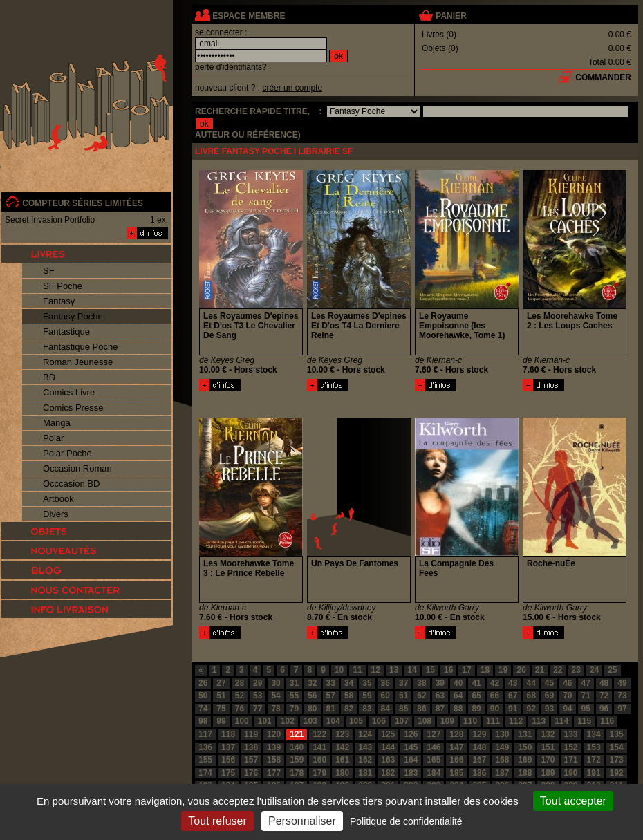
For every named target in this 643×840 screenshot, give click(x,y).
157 (251, 760)
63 (440, 696)
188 (525, 773)
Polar (53, 438)
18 (485, 670)
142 (342, 747)
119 (251, 734)
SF (49, 271)
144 (388, 747)
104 (333, 721)
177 (274, 773)
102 (288, 721)
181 (365, 773)
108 (425, 721)
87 (440, 709)
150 (525, 747)
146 (434, 747)
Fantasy (59, 301)
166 (456, 760)
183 (411, 773)
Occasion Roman (77, 468)
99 (221, 721)
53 (258, 696)
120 (274, 734)
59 (367, 696)
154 (617, 747)
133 (571, 734)
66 (495, 696)
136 (205, 747)
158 (274, 760)
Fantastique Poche (80, 347)
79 (294, 709)
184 (434, 773)
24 (594, 670)
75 (221, 709)
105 (356, 721)
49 (622, 683)
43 (513, 683)
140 (297, 747)
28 (240, 683)
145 (411, 747)
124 (365, 734)
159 (297, 760)
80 (312, 709)
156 (228, 760)
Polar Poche (67, 453)
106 (379, 721)
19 (503, 670)
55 (294, 696)
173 (617, 760)
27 (221, 683)
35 (367, 683)
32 (312, 683)
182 (388, 773)
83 (367, 709)
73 (622, 696)
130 (502, 734)
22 (558, 670)
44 (531, 683)
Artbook (58, 499)
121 (297, 734)
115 (584, 721)
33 (331, 683)
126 (411, 734)
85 (403, 709)
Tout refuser (217, 821)
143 (365, 747)
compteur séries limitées (83, 203)
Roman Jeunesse (78, 362)
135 (617, 734)
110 (470, 721)
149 (502, 747)
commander (603, 77)
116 (607, 721)
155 (205, 760)
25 (612, 670)
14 (412, 670)
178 (297, 773)
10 (339, 670)
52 (240, 696)
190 (571, 773)
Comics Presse (73, 408)
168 (502, 760)
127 (434, 734)
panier (451, 16)
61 (403, 696)
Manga (57, 423)
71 (586, 696)
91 (513, 709)
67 (513, 696)
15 (430, 670)
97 (622, 709)
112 (516, 721)
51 (221, 696)
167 (479, 760)
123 (342, 734)
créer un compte (292, 88)
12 (376, 670)
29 (258, 683)
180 (342, 773)
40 (458, 683)
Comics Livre (69, 392)
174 (205, 773)
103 (310, 721)
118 (228, 734)
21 (540, 670)
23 (576, 670)
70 (567, 696)
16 (448, 670)
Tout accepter (573, 801)
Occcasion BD (71, 484)
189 (548, 773)
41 (476, 683)
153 (594, 747)
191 (594, 773)
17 (466, 670)
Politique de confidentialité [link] (406, 821)
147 (456, 747)
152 (571, 747)
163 (388, 760)
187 (502, 773)
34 (349, 683)
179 (319, 773)
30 (276, 683)
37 (403, 683)
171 (571, 760)
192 (617, 773)
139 (274, 747)
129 (479, 734)
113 (539, 721)
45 (549, 683)
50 (203, 696)
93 (549, 709)
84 (385, 709)
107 (402, 721)
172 (594, 760)
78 (276, 709)
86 (421, 709)
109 (447, 721)
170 (548, 760)
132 (548, 734)
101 (265, 721)
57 (331, 696)
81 (331, 709)
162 (365, 760)
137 (228, 747)
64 (458, 696)
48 (604, 683)
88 (458, 709)
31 (294, 683)
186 (479, 773)
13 (394, 670)
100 (242, 721)
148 (479, 747)
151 (548, 747)
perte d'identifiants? (231, 67)
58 (349, 696)
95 (586, 709)
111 (493, 721)
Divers (56, 514)
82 (349, 709)
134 (594, 734)
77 (258, 709)
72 (604, 696)
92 (531, 709)
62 (421, 696)
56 (312, 696)
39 (440, 683)
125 (388, 734)
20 (521, 670)
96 (604, 709)
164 (411, 760)
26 (203, 683)
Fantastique (66, 332)
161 (342, 760)
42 (495, 683)
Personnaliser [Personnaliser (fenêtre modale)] (302, 821)
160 (319, 760)
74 (203, 709)
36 (385, 683)
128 (456, 734)
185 (456, 773)
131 (525, 734)
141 (319, 747)
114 (561, 721)
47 (586, 683)
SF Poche (63, 286)
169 (525, 760)
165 (434, 760)
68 (531, 696)
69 (549, 696)
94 (567, 709)
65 (476, 696)
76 (240, 709)
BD (49, 377)
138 (251, 747)
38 (421, 683)
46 (567, 683)
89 (476, 709)
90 (495, 709)
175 (228, 773)
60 (385, 696)
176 (251, 773)
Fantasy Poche (73, 316)
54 (276, 696)
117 (205, 734)
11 (357, 670)
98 (203, 721)
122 (319, 734)
